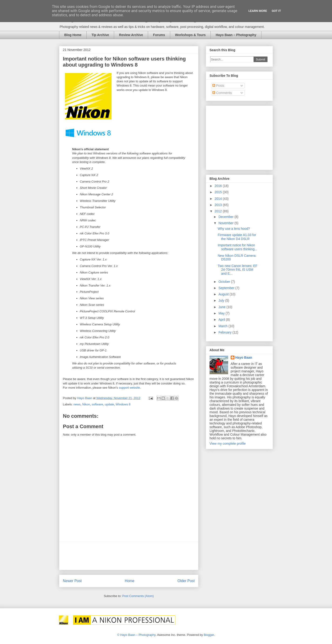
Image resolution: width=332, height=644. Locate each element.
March (223, 326)
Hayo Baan (244, 357)
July (222, 300)
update (109, 404)
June (222, 307)
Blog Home (73, 35)
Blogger (209, 635)
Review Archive (131, 35)
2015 (219, 192)
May (222, 313)
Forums (159, 35)
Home (130, 581)
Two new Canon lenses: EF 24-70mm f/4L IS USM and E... (237, 270)
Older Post (186, 581)
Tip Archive (100, 35)
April (222, 320)
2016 (219, 186)
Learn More (258, 11)
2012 (219, 211)
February (225, 332)
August (224, 294)
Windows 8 (123, 404)
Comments (222, 93)
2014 (219, 199)
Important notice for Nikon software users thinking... (237, 247)
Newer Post (72, 581)
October (225, 282)
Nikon (86, 404)
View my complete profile (228, 444)
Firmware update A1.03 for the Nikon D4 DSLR (237, 237)
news (77, 404)
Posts (218, 86)
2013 (219, 205)
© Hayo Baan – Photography (136, 635)
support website (129, 388)
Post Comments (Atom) (138, 596)
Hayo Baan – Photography (236, 35)
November (226, 223)
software (97, 404)
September (227, 288)
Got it (276, 11)
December (226, 217)
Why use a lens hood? (234, 229)
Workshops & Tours (190, 35)
